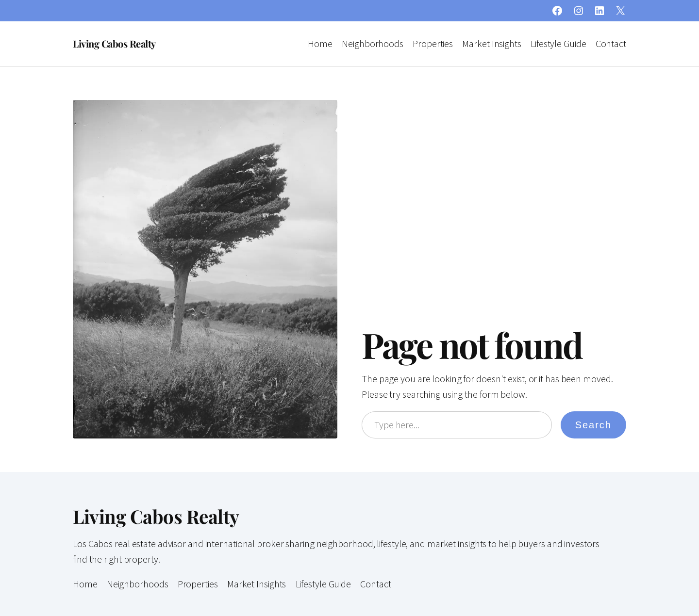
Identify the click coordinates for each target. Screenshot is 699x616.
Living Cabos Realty (114, 43)
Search (593, 425)
